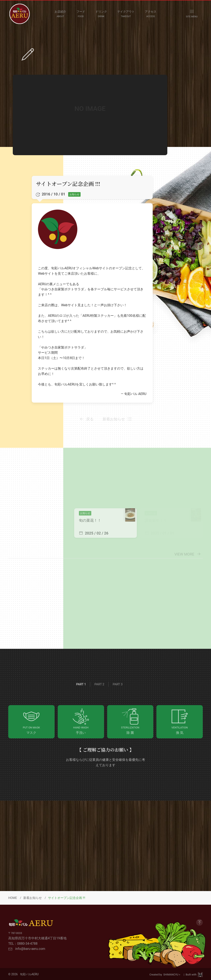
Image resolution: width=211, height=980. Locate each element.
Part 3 (118, 684)
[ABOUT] (60, 14)
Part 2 (99, 684)
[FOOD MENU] (81, 14)
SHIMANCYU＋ (173, 975)
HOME (13, 898)
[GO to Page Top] (199, 922)
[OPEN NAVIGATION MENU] (192, 14)
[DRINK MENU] (101, 14)
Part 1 (81, 684)
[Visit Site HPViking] (200, 975)
